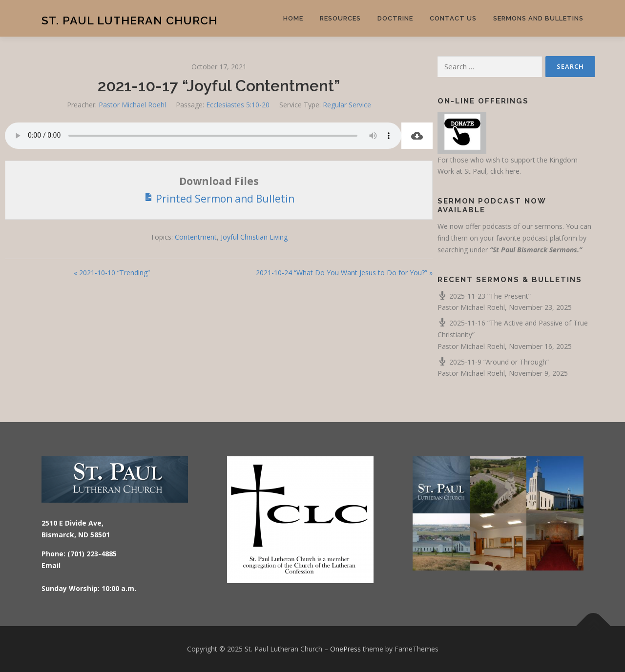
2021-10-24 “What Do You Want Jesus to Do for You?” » (344, 273)
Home (293, 18)
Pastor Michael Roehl (132, 105)
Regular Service (347, 105)
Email (51, 565)
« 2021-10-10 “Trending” (112, 273)
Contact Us (453, 18)
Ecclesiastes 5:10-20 (238, 105)
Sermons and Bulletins (538, 18)
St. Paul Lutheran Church (129, 20)
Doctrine (395, 18)
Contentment (196, 237)
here (512, 171)
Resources (340, 18)
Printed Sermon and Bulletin (219, 198)
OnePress (345, 649)
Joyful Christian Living (254, 237)
